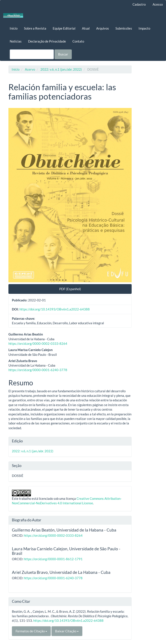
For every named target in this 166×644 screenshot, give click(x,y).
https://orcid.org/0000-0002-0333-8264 (38, 343)
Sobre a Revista (35, 28)
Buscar (63, 54)
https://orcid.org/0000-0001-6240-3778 (38, 370)
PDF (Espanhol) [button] (70, 289)
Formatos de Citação (31, 631)
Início (14, 28)
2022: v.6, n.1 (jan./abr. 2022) (61, 69)
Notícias (16, 41)
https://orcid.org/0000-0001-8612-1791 (53, 559)
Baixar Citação (67, 631)
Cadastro (139, 4)
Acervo (30, 69)
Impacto (144, 28)
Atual (86, 28)
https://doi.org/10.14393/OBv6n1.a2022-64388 (55, 309)
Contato (78, 41)
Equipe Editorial (64, 28)
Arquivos (103, 28)
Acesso (158, 4)
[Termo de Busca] (32, 54)
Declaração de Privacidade (47, 41)
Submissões (124, 28)
